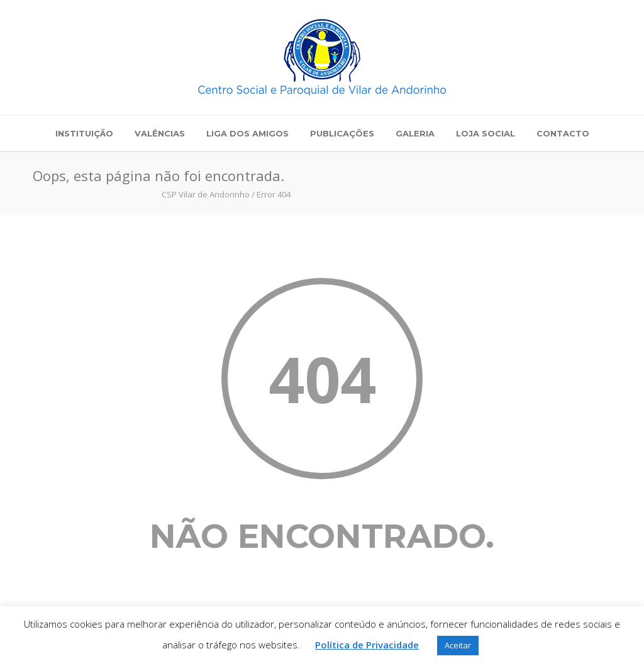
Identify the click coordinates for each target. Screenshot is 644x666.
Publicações (342, 133)
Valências (160, 133)
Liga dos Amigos (247, 133)
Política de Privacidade (367, 645)
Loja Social (486, 133)
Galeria (415, 133)
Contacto (563, 133)
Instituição (84, 133)
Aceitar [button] (458, 645)
